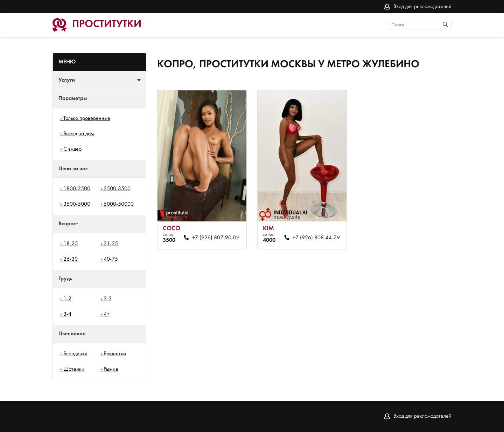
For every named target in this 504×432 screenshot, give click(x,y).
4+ (107, 314)
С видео (72, 149)
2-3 (108, 299)
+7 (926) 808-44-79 (316, 238)
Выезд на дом (79, 134)
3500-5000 (77, 204)
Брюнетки (115, 354)
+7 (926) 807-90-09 (216, 238)
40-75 (111, 259)
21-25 (111, 244)
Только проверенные (87, 118)
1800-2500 (77, 189)
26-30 (71, 259)
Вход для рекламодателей (422, 7)
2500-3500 (117, 189)
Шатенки (74, 369)
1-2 (67, 299)
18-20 (71, 244)
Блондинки (75, 354)
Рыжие (111, 369)
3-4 (67, 314)
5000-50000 (119, 204)
